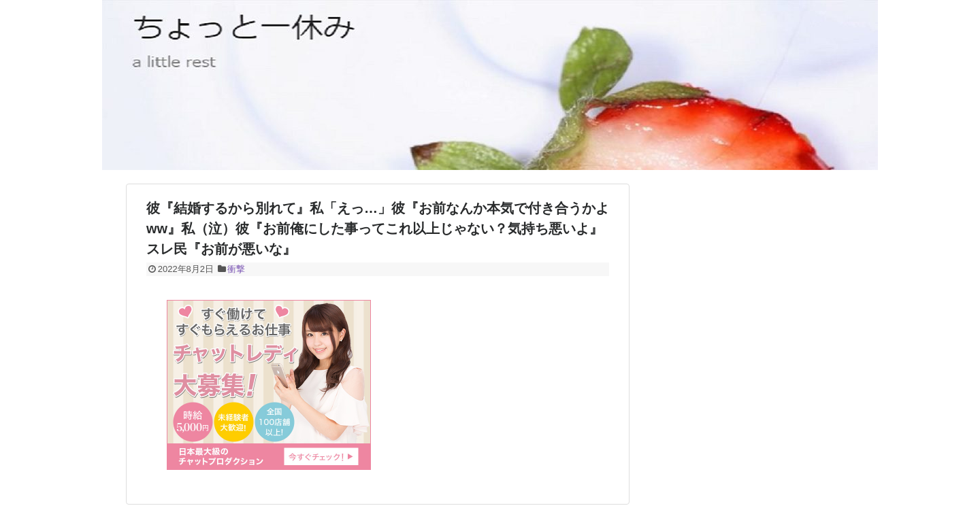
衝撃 (236, 269)
